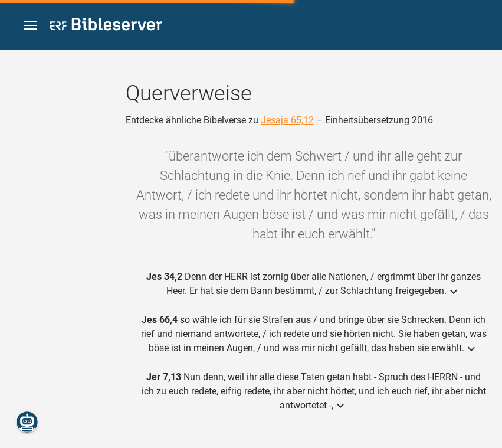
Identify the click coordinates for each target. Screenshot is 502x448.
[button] (30, 26)
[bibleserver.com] (106, 26)
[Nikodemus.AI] (27, 422)
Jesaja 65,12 (287, 120)
